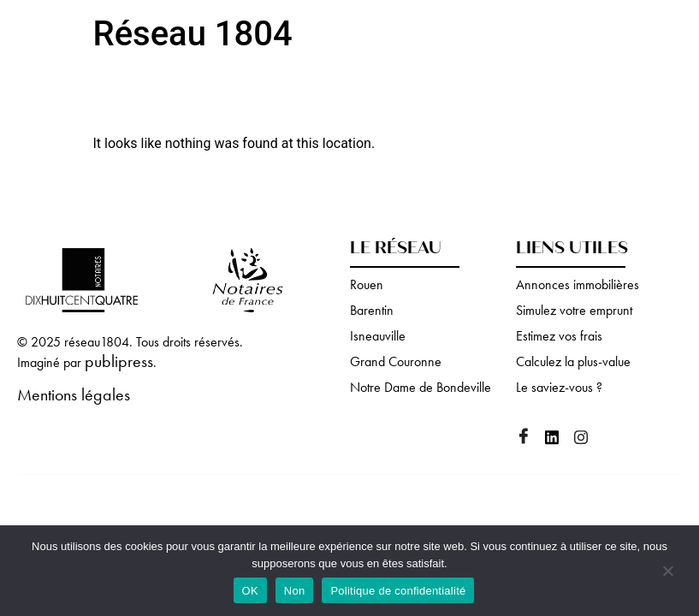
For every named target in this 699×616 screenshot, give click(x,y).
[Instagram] (587, 439)
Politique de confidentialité (398, 591)
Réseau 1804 (193, 34)
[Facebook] (529, 438)
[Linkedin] (558, 439)
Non (295, 591)
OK (250, 591)
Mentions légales (74, 394)
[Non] (667, 572)
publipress (119, 361)
